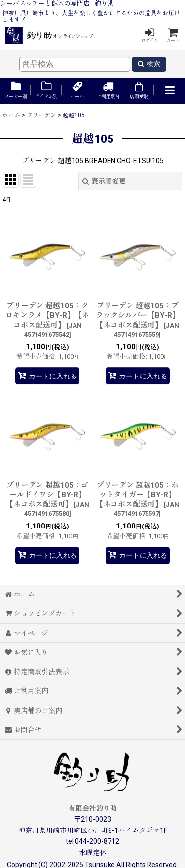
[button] (169, 91)
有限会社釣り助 (93, 808)
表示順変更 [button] (104, 181)
